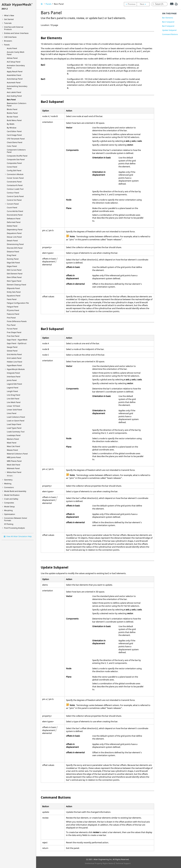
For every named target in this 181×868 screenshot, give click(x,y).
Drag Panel (12, 255)
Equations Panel (14, 296)
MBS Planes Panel (14, 461)
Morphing (8, 510)
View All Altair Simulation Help (19, 536)
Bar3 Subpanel (168, 26)
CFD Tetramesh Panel (16, 139)
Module (16, 369)
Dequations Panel (14, 233)
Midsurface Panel (14, 472)
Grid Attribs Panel (14, 354)
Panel (14, 365)
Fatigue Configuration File (18, 303)
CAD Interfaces (10, 37)
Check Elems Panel (15, 142)
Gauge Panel (12, 347)
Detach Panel (12, 241)
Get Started (9, 19)
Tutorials (8, 23)
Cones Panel (12, 167)
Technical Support (123, 863)
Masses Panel (12, 450)
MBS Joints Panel (14, 457)
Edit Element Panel (15, 274)
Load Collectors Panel (16, 417)
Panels (7, 45)
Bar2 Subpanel (168, 22)
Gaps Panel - (17, 340)
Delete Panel (12, 226)
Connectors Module (15, 174)
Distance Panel (13, 252)
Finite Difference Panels (17, 321)
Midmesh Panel (13, 468)
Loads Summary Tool (16, 432)
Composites (9, 503)
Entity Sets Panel (14, 292)
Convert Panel (13, 204)
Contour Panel (13, 193)
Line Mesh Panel (14, 402)
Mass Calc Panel (13, 446)
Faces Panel (12, 299)
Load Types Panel (14, 428)
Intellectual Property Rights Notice (99, 863)
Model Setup (9, 506)
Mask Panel (12, 443)
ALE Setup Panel (14, 62)
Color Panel (12, 146)
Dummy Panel (13, 259)
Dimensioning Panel (15, 244)
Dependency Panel (15, 229)
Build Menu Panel (14, 120)
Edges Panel (12, 266)
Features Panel (13, 314)
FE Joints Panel (13, 310)
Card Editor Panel (14, 131)
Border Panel (12, 117)
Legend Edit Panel (14, 384)
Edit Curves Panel (14, 270)
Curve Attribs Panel (15, 211)
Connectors (9, 487)
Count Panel (12, 207)
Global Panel (12, 351)
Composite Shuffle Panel (17, 156)
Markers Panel (13, 439)
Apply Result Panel (15, 71)
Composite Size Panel (16, 159)
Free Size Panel (13, 336)
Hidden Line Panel (14, 362)
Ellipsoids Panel (13, 288)
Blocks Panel (12, 109)
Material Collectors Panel (17, 454)
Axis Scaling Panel (14, 96)
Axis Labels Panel (14, 92)
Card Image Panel (14, 135)
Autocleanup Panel (15, 79)
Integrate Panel (13, 373)
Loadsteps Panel (14, 435)
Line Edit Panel (13, 399)
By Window (12, 128)
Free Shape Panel (14, 332)
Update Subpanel (169, 30)
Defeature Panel (14, 218)
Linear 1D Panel (13, 406)
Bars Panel (11, 100)
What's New (9, 15)
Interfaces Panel (14, 377)
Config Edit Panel (14, 170)
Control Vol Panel (14, 200)
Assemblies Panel (14, 75)
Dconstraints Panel (15, 215)
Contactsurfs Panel (15, 185)
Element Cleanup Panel (16, 285)
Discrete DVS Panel (15, 248)
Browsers (8, 41)
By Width (11, 124)
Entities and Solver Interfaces (16, 33)
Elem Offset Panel (14, 277)
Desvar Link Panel (14, 237)
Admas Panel (12, 58)
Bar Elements (168, 18)
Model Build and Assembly (15, 491)
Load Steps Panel (14, 424)
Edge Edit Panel (13, 263)
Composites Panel (14, 163)
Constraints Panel (14, 182)
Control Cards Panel (15, 196)
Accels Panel (12, 48)
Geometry (8, 480)
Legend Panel (13, 388)
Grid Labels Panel (14, 358)
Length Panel (12, 391)
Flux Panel (11, 325)
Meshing (8, 483)
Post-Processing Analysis (14, 528)
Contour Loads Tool (15, 189)
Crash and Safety (11, 499)
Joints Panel (12, 380)
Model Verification (12, 495)
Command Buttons (170, 34)
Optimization (10, 514)
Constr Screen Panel (15, 178)
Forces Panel (12, 329)
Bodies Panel (12, 113)
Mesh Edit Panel (14, 465)
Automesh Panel (14, 82)
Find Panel (11, 318)
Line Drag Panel (14, 395)
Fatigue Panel (13, 307)
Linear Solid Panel (14, 410)
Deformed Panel (14, 222)
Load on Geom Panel (16, 421)
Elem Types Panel (14, 281)
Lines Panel (12, 413)
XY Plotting (9, 524)
